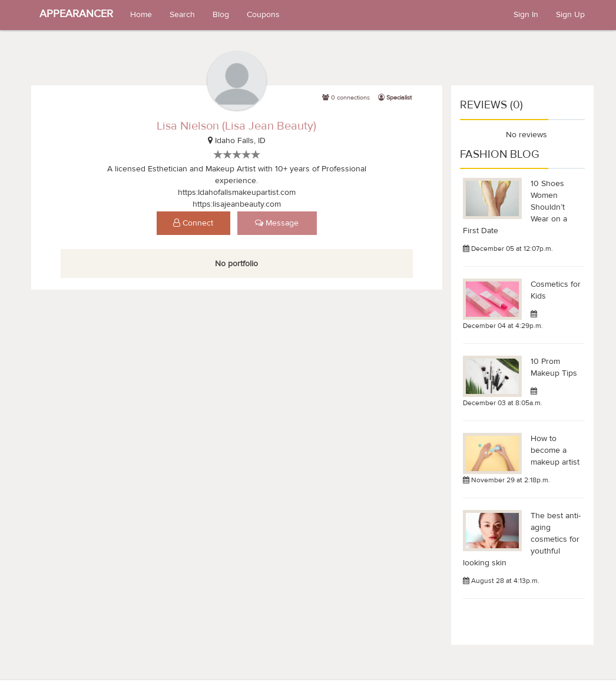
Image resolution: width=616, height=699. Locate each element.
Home (141, 15)
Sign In (526, 15)
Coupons (263, 15)
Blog (221, 15)
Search (182, 15)
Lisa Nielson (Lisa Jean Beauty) (236, 126)
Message (277, 223)
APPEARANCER (76, 14)
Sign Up (570, 15)
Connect (193, 223)
